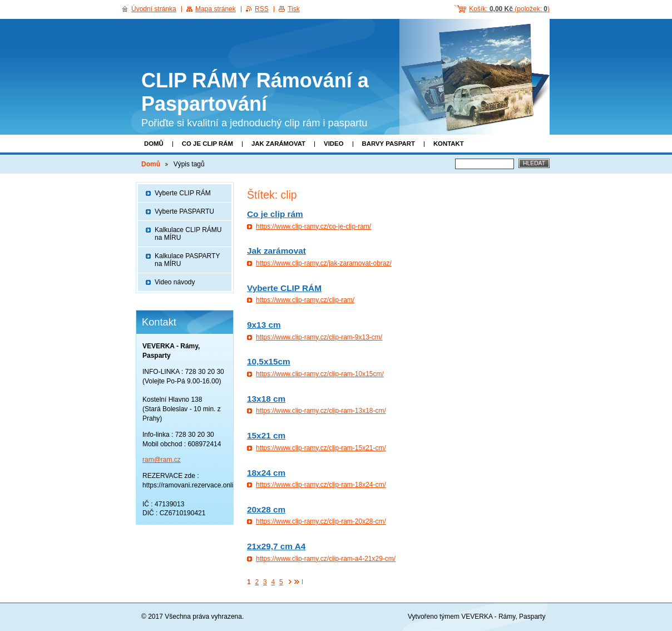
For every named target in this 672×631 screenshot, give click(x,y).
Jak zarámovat (278, 144)
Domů (154, 144)
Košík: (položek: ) (509, 9)
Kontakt (449, 144)
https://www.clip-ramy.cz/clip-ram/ (305, 300)
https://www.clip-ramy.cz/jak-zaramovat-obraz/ (324, 263)
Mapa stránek (216, 9)
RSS (262, 9)
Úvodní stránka (154, 9)
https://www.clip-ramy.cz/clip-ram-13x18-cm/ (321, 411)
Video (333, 144)
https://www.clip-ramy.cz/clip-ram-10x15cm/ (320, 374)
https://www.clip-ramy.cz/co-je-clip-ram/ (313, 226)
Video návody (175, 282)
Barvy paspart (389, 144)
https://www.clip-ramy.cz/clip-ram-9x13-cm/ (319, 337)
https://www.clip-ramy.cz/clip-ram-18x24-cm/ (321, 485)
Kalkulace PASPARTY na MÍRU (187, 260)
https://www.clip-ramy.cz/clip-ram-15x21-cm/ (321, 448)
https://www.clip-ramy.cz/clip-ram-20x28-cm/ (321, 521)
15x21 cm (266, 435)
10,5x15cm (269, 361)
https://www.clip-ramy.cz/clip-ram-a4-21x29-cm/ (326, 559)
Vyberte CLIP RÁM (284, 288)
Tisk (294, 9)
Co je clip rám (207, 144)
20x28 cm (266, 509)
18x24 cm (266, 473)
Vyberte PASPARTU (184, 211)
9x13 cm (264, 325)
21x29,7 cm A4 (276, 546)
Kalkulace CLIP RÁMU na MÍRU (188, 234)
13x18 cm (266, 399)
